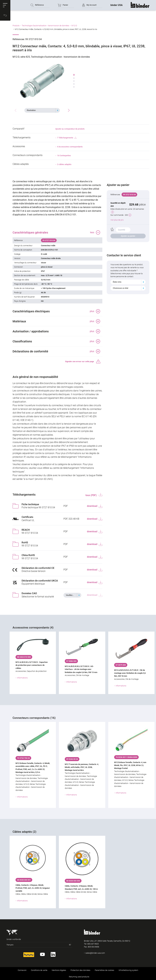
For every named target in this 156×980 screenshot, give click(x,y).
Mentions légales (59, 970)
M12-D (74, 26)
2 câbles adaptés (64, 164)
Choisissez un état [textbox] (121, 288)
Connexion (22, 970)
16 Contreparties (64, 156)
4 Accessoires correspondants (70, 147)
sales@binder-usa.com (95, 953)
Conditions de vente (39, 970)
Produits (16, 26)
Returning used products (79, 977)
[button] (5, 5)
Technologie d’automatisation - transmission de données (45, 26)
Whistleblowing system (128, 970)
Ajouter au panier (128, 236)
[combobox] (42, 110)
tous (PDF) (91, 495)
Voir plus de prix (117, 220)
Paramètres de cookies (104, 970)
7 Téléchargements (67, 138)
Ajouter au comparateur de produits (70, 129)
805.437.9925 (93, 944)
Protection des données (80, 970)
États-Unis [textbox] (117, 282)
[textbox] (41, 110)
